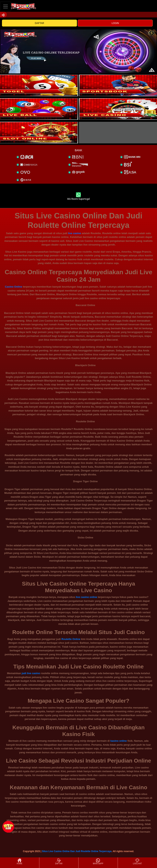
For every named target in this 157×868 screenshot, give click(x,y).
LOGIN (115, 23)
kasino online (119, 741)
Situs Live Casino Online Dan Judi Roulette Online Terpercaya (77, 851)
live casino (75, 233)
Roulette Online (71, 639)
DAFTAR (39, 23)
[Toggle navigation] (6, 6)
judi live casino (31, 673)
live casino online (86, 597)
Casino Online (13, 287)
